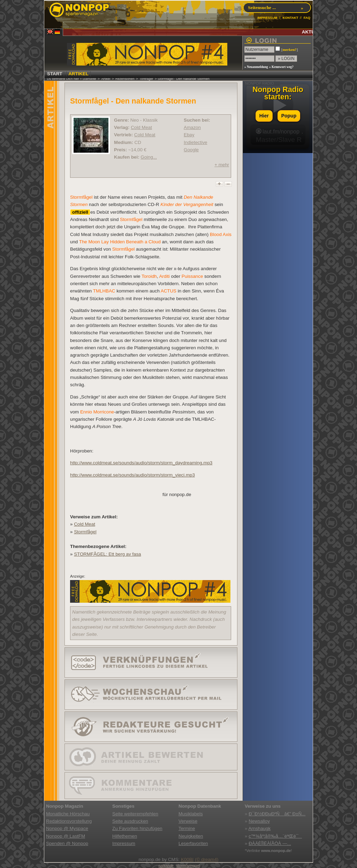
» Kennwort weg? (281, 67)
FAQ (307, 18)
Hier (264, 116)
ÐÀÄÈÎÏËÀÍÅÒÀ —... (270, 843)
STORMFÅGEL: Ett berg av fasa (107, 554)
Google (191, 150)
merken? (289, 50)
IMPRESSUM (267, 18)
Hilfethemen (125, 836)
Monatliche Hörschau (68, 814)
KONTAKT (290, 18)
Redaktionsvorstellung (69, 821)
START (55, 74)
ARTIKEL (78, 74)
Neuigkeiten (191, 836)
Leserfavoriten (193, 843)
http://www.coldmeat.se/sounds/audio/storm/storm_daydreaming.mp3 (141, 463)
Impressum (124, 843)
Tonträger (146, 79)
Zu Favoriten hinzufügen (137, 828)
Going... (149, 157)
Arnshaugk (259, 828)
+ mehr (222, 165)
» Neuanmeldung (256, 67)
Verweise (188, 821)
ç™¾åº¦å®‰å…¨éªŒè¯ (275, 836)
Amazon (192, 127)
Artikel (106, 79)
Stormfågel (85, 532)
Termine (187, 828)
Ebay (189, 135)
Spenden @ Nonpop (67, 843)
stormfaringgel (188, 866)
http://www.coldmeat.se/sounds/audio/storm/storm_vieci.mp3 (132, 475)
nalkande (166, 866)
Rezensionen (125, 79)
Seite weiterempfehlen (135, 814)
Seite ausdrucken (130, 821)
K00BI (187, 859)
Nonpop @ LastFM (66, 836)
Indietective (195, 142)
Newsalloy (259, 821)
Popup (289, 116)
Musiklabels (191, 814)
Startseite (89, 79)
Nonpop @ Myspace (67, 828)
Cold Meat (141, 127)
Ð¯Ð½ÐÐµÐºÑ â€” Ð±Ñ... (277, 814)
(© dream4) (207, 859)
